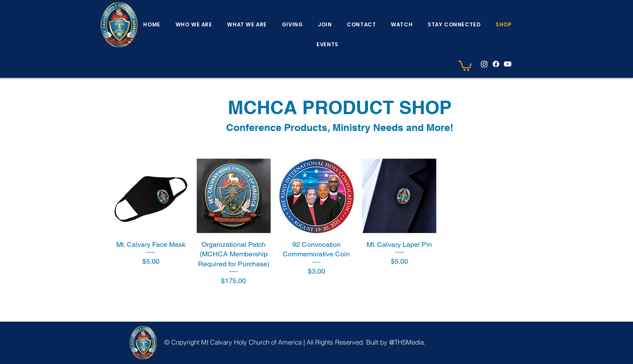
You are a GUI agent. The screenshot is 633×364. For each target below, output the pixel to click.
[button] (194, 25)
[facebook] (496, 64)
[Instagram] (484, 64)
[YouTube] (508, 64)
